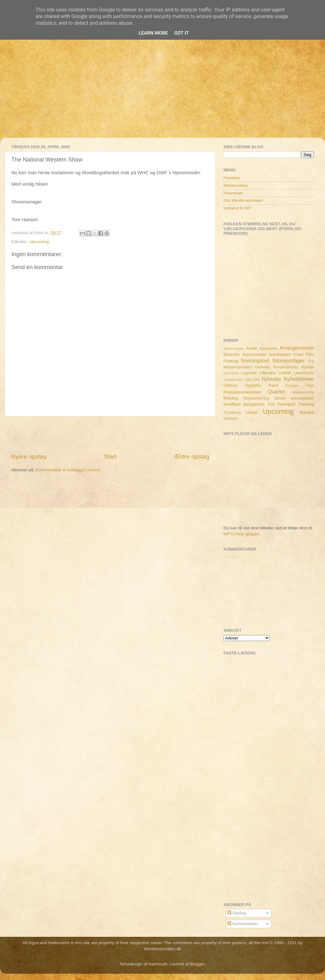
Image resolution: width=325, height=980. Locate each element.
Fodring (231, 361)
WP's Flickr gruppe (241, 534)
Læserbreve (304, 373)
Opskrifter (253, 386)
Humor (308, 367)
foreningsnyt (255, 361)
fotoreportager (289, 361)
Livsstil (285, 373)
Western (231, 419)
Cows (298, 354)
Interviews (231, 373)
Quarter (277, 392)
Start (110, 457)
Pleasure (292, 386)
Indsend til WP (237, 208)
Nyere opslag (29, 457)
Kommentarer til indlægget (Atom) (68, 470)
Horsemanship (285, 367)
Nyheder (272, 379)
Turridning (232, 413)
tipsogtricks (254, 404)
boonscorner (254, 354)
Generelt (262, 367)
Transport (286, 404)
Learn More (153, 33)
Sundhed (232, 404)
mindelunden (233, 380)
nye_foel (252, 380)
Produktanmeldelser (242, 392)
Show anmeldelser (294, 398)
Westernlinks (236, 185)
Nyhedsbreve (299, 379)
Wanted (307, 412)
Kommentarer (243, 924)
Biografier (232, 354)
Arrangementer (297, 348)
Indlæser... (233, 556)
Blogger (197, 964)
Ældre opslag (192, 457)
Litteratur (268, 373)
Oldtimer (231, 386)
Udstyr (252, 412)
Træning (306, 404)
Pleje (310, 386)
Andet (251, 348)
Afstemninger (234, 348)
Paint (273, 385)
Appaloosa (268, 348)
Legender (249, 373)
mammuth (158, 964)
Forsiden (232, 178)
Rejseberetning (256, 398)
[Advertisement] (162, 93)
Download (233, 193)
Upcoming (39, 242)
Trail (271, 404)
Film (310, 354)
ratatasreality (303, 392)
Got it (182, 33)
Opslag (237, 913)
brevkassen (280, 354)
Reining (231, 398)
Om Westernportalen (243, 200)
